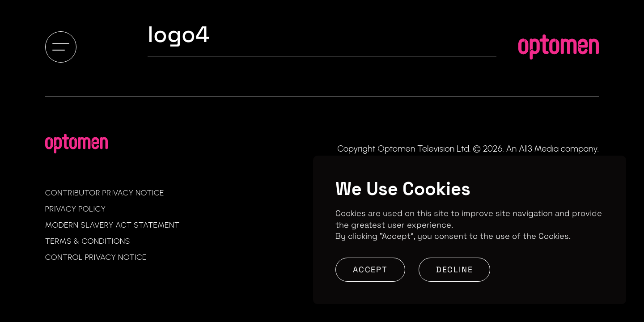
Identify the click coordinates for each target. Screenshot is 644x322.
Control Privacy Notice (96, 257)
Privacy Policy (76, 209)
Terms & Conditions (88, 241)
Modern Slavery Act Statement (112, 225)
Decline (455, 269)
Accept (370, 269)
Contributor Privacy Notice (105, 193)
